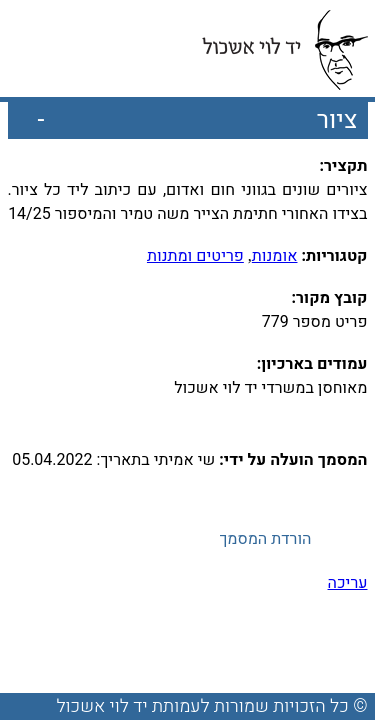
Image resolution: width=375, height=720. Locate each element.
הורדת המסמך (265, 539)
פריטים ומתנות (195, 256)
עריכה (348, 583)
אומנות (275, 256)
